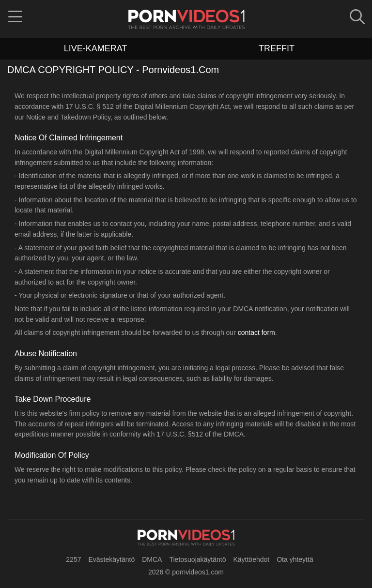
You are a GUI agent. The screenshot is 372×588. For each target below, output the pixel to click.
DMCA (152, 559)
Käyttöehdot (251, 559)
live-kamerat (96, 48)
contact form (256, 332)
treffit (277, 48)
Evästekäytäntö (111, 559)
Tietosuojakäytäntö (197, 559)
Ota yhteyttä (295, 559)
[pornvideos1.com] (186, 538)
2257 (73, 559)
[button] (15, 19)
